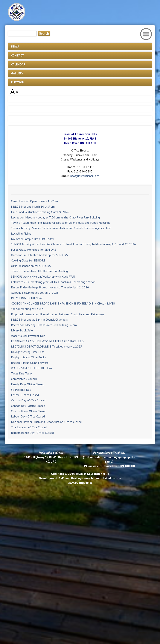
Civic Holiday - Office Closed (29, 411)
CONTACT (17, 55)
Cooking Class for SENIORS (28, 260)
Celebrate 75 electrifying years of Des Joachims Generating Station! (54, 282)
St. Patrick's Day (21, 390)
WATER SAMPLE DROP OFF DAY (32, 368)
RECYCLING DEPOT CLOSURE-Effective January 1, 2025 (47, 346)
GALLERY (17, 73)
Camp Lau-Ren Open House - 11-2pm (34, 201)
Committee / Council (24, 379)
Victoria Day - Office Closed (28, 400)
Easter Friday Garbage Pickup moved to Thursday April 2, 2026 (50, 287)
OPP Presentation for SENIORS (31, 266)
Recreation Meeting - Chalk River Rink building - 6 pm (44, 325)
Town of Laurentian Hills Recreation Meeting (39, 271)
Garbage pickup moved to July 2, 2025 (35, 293)
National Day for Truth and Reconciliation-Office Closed (46, 422)
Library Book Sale (22, 330)
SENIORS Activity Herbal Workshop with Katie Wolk (43, 276)
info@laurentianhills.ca (85, 176)
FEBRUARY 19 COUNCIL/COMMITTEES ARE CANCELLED (47, 341)
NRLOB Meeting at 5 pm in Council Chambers (39, 319)
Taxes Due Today (22, 373)
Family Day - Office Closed (28, 384)
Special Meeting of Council (28, 309)
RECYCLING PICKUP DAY (27, 298)
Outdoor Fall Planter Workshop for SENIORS (39, 255)
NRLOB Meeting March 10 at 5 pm (33, 206)
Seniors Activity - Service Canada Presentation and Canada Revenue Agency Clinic (61, 228)
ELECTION (18, 82)
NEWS (15, 46)
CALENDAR (18, 64)
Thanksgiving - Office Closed (29, 427)
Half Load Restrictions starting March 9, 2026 (40, 212)
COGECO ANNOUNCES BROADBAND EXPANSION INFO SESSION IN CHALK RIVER (63, 303)
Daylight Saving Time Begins (29, 357)
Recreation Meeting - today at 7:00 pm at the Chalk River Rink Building (55, 217)
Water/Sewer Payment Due (28, 336)
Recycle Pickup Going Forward (30, 363)
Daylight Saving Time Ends (28, 352)
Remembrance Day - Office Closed (32, 433)
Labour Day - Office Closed (28, 416)
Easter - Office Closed (25, 395)
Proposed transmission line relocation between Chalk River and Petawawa (58, 314)
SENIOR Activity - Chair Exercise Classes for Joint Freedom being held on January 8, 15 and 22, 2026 (73, 244)
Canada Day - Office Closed (28, 406)
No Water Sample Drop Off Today (32, 239)
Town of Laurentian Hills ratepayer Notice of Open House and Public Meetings (61, 223)
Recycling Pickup (21, 233)
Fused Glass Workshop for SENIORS (34, 250)
